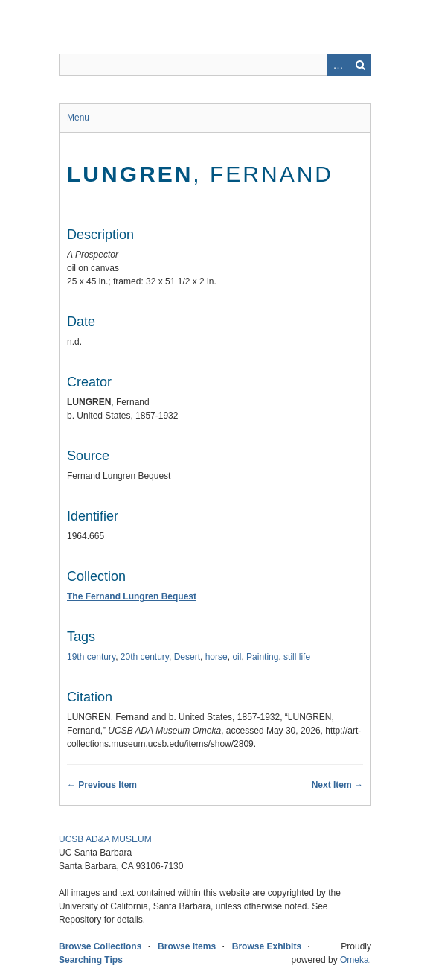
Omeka (354, 960)
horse (216, 657)
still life (297, 657)
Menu (78, 118)
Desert (187, 657)
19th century (91, 657)
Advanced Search (338, 65)
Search (360, 65)
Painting (262, 657)
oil (237, 657)
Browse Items (187, 946)
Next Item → (337, 785)
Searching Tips (91, 960)
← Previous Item (102, 785)
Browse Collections (100, 946)
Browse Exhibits (267, 946)
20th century (145, 657)
